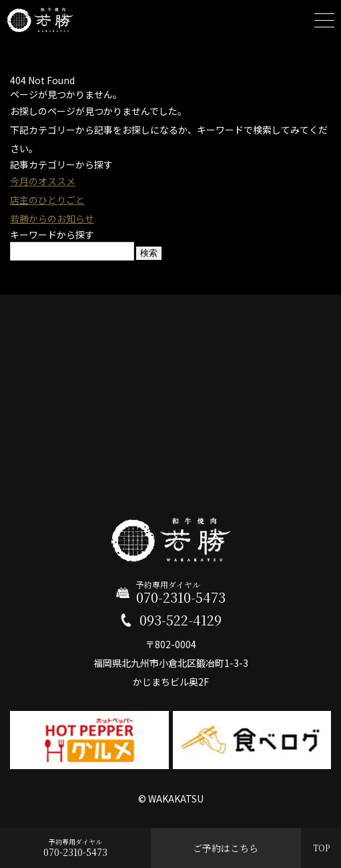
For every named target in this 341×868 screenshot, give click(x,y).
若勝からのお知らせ (52, 219)
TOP (321, 848)
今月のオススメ (43, 181)
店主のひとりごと (47, 200)
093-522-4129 (181, 620)
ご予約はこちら (226, 848)
